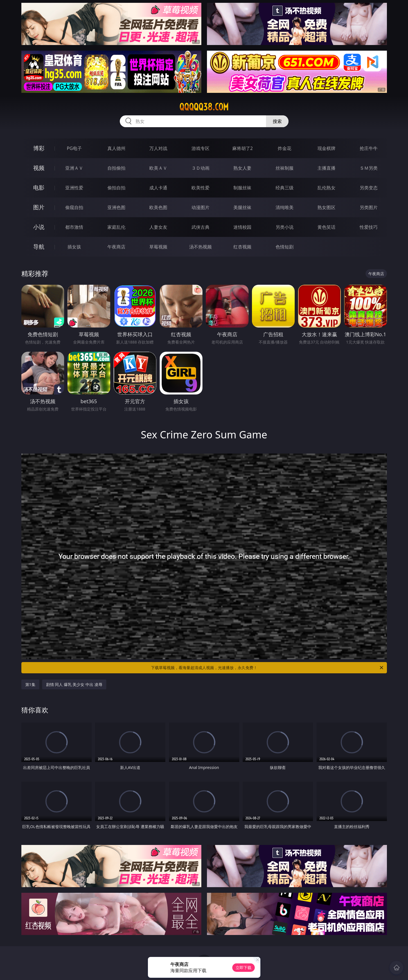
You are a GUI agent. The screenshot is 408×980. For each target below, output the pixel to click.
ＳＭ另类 (369, 168)
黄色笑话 (326, 227)
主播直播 (326, 168)
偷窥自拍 (74, 207)
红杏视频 (242, 247)
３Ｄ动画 (200, 168)
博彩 (39, 148)
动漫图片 (200, 207)
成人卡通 (158, 188)
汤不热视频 (200, 247)
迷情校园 (242, 227)
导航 (39, 247)
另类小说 (285, 227)
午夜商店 (116, 247)
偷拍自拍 (116, 188)
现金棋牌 (326, 148)
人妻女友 (158, 227)
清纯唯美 (285, 207)
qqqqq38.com (204, 107)
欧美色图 (158, 207)
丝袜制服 (285, 168)
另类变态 (369, 188)
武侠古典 (200, 227)
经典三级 (285, 188)
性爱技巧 (369, 227)
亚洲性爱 (74, 188)
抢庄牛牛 (369, 148)
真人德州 (116, 148)
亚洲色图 (116, 207)
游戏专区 (200, 148)
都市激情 (74, 227)
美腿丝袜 (242, 207)
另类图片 (369, 207)
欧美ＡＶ (158, 168)
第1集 (30, 684)
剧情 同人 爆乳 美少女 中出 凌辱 (74, 684)
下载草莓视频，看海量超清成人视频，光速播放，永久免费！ (268, 668)
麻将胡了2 (243, 148)
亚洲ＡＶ (74, 168)
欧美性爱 (200, 188)
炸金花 (285, 148)
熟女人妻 (242, 168)
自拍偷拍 (116, 168)
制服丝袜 (242, 188)
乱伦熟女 (326, 188)
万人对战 (158, 148)
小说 (39, 227)
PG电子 (74, 148)
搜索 (277, 121)
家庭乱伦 (116, 227)
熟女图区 (326, 207)
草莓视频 (158, 247)
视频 (39, 168)
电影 (39, 188)
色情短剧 (285, 247)
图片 (39, 207)
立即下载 (244, 967)
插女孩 (74, 247)
